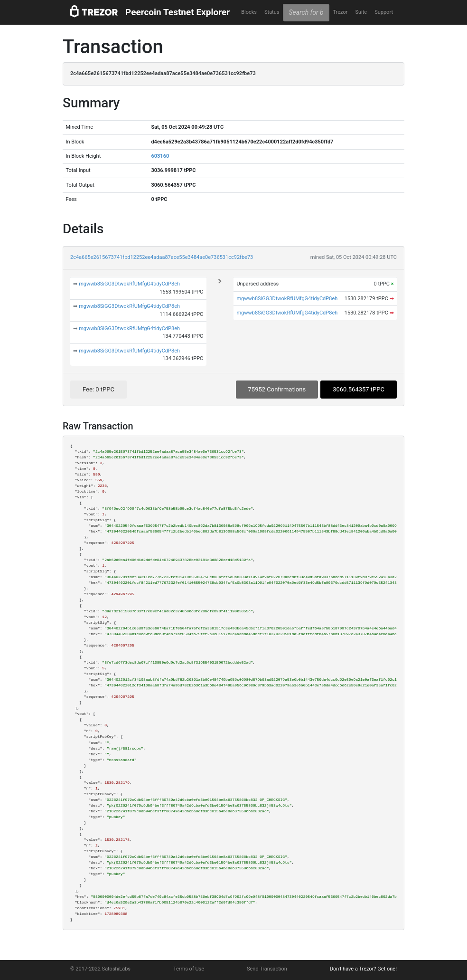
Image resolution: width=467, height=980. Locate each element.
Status (272, 12)
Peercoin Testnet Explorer (177, 12)
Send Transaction (267, 969)
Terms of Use (189, 969)
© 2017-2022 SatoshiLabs (100, 969)
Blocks (249, 12)
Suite (361, 12)
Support (384, 12)
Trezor (340, 12)
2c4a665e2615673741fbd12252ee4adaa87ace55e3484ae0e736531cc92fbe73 (162, 257)
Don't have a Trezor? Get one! (363, 969)
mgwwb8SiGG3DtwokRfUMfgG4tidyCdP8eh (129, 284)
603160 (160, 156)
